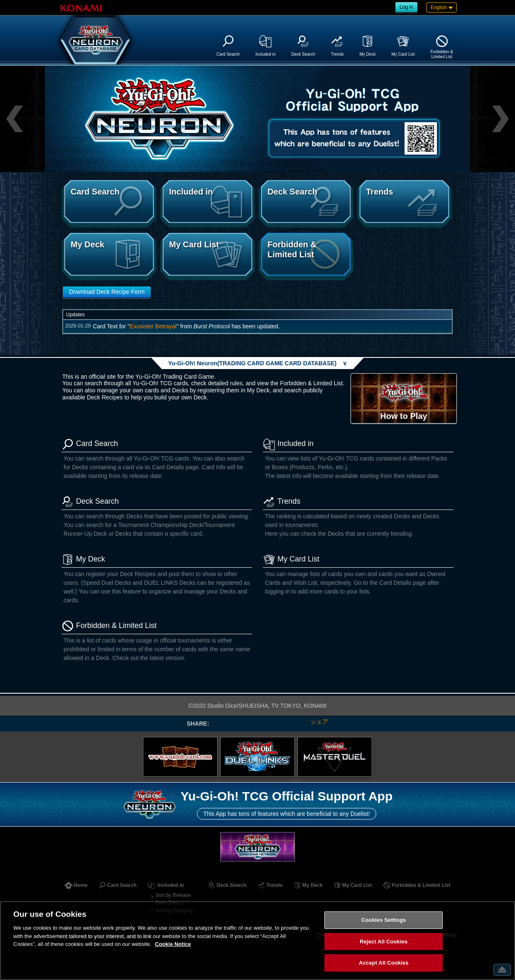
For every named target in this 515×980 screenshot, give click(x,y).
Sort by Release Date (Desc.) (173, 899)
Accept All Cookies (384, 963)
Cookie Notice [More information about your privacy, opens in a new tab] (173, 944)
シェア (319, 721)
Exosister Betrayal (153, 326)
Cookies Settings (384, 920)
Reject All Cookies (384, 942)
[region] (257, 941)
